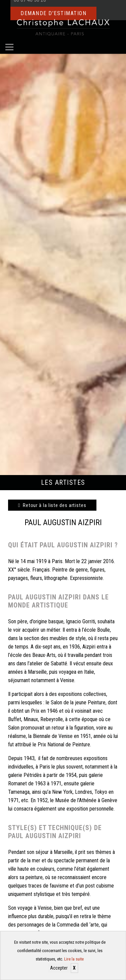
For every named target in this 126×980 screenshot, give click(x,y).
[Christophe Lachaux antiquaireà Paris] (63, 27)
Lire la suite (74, 959)
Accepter (59, 968)
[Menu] (9, 47)
